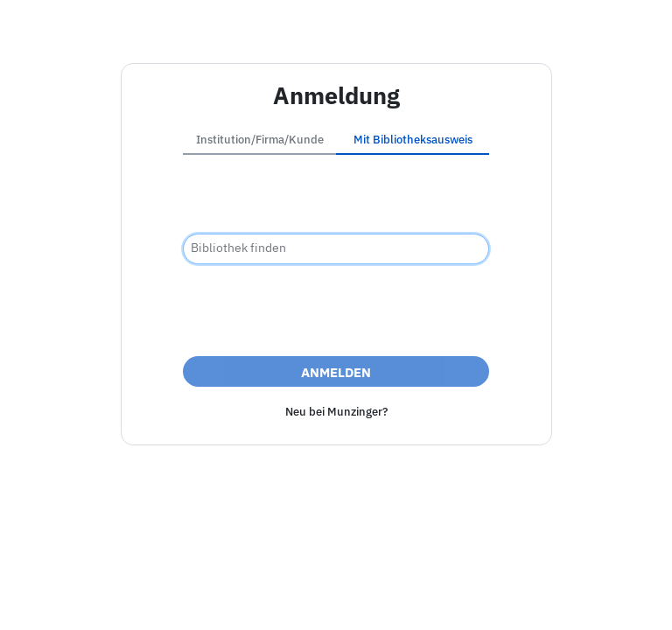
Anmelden (336, 372)
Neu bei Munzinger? (336, 412)
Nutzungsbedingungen (476, 598)
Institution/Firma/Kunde (260, 140)
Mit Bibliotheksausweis (413, 140)
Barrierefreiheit (257, 598)
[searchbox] (336, 249)
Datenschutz (355, 598)
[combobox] (336, 249)
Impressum (163, 598)
